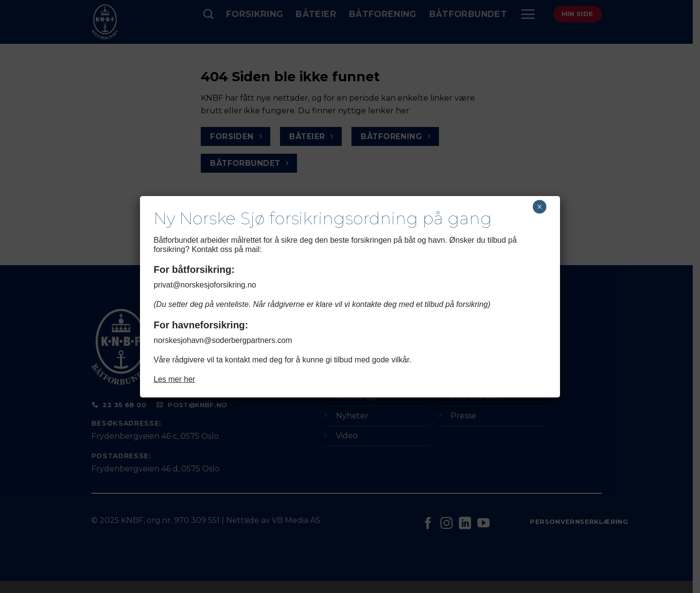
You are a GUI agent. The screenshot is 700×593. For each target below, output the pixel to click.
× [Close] (539, 207)
